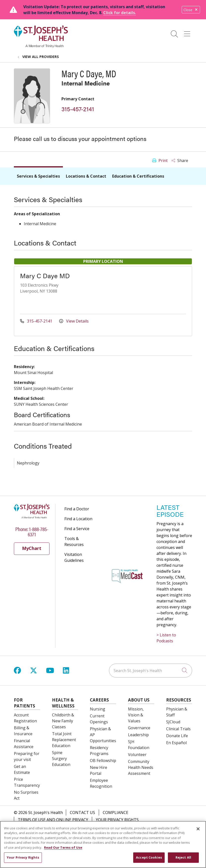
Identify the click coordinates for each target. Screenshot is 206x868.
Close (191, 10)
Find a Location (78, 519)
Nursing (98, 709)
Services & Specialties (38, 176)
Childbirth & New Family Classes (63, 721)
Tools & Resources (74, 542)
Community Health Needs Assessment (141, 767)
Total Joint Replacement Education (64, 740)
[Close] (198, 831)
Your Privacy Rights (117, 820)
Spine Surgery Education (61, 759)
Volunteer (137, 755)
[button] (188, 32)
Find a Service (77, 529)
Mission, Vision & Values (136, 715)
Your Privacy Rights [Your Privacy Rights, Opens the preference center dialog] (23, 860)
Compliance (116, 813)
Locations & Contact (86, 176)
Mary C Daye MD (45, 276)
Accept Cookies (149, 860)
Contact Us (82, 813)
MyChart (32, 548)
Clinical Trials (178, 729)
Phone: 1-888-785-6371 (32, 531)
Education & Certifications (138, 176)
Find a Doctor (77, 509)
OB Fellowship (103, 760)
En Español (176, 743)
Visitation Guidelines (74, 557)
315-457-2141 (78, 109)
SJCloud (173, 722)
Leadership (138, 735)
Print (160, 161)
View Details (74, 321)
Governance (139, 728)
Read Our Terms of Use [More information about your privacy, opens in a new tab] (63, 850)
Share (180, 161)
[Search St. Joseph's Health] (151, 671)
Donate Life (177, 736)
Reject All (183, 860)
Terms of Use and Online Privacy (53, 820)
